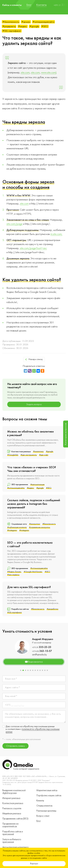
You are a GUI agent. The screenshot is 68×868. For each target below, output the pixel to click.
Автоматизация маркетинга (15, 847)
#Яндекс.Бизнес (14, 572)
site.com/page (15, 224)
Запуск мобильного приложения (12, 841)
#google (34, 26)
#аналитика (38, 451)
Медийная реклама (12, 814)
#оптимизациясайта (43, 22)
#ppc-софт (44, 455)
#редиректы (9, 26)
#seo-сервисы (13, 575)
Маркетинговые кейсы (47, 790)
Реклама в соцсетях (12, 808)
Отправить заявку (15, 746)
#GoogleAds (13, 455)
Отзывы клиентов (44, 806)
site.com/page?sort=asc (33, 248)
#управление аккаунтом (40, 527)
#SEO (45, 26)
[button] (21, 670)
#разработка (52, 609)
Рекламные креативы (46, 811)
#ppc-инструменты (29, 455)
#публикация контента (17, 527)
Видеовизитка (34, 662)
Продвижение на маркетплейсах (10, 825)
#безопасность (11, 22)
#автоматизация (37, 485)
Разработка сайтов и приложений (13, 833)
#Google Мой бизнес (33, 572)
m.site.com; (56, 234)
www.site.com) (49, 73)
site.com (25, 73)
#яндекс (23, 26)
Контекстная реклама (13, 803)
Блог (39, 821)
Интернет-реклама (11, 798)
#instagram (12, 530)
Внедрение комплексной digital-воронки (14, 792)
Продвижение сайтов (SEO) (15, 819)
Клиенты (40, 801)
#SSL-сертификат (12, 31)
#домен (26, 22)
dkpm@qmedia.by (34, 655)
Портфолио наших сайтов (49, 795)
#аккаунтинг (35, 524)
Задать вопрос (34, 404)
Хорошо (34, 864)
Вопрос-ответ (43, 816)
